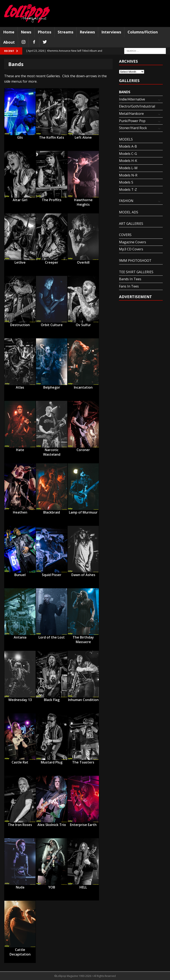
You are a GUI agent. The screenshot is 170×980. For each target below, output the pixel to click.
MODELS (126, 139)
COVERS (125, 235)
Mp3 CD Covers (131, 249)
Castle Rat (20, 762)
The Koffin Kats (52, 137)
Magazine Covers (133, 242)
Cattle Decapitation (20, 950)
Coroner (83, 450)
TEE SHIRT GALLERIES (136, 272)
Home (9, 32)
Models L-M (128, 168)
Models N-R (128, 175)
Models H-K (128, 161)
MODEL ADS (129, 212)
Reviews (87, 32)
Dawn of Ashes (83, 575)
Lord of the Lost (52, 637)
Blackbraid (52, 512)
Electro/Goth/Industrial (137, 106)
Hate (20, 450)
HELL (83, 887)
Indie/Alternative (132, 99)
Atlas (20, 387)
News (26, 32)
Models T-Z (128, 190)
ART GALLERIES (131, 224)
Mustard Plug (52, 762)
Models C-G (128, 154)
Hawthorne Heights (83, 200)
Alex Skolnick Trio (52, 825)
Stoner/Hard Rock (133, 128)
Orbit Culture (52, 325)
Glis (20, 137)
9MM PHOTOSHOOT (135, 261)
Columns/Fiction (143, 32)
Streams (65, 32)
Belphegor (52, 387)
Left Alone (83, 137)
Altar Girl (20, 200)
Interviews (111, 32)
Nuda (20, 887)
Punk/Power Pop (132, 121)
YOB (52, 887)
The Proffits (52, 200)
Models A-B (128, 146)
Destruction (20, 325)
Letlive (20, 262)
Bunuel (20, 575)
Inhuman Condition (83, 700)
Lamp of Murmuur (83, 512)
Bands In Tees (130, 279)
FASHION (126, 201)
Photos (44, 32)
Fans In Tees (129, 286)
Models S (126, 182)
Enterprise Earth (83, 825)
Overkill (83, 262)
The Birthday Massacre (83, 637)
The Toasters (83, 762)
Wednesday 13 (20, 700)
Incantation (83, 387)
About (9, 42)
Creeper (52, 262)
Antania (20, 637)
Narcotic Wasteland (52, 450)
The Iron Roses (20, 825)
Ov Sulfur (83, 325)
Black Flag (52, 700)
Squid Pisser (52, 575)
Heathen (20, 512)
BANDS (125, 92)
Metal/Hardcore (131, 114)
